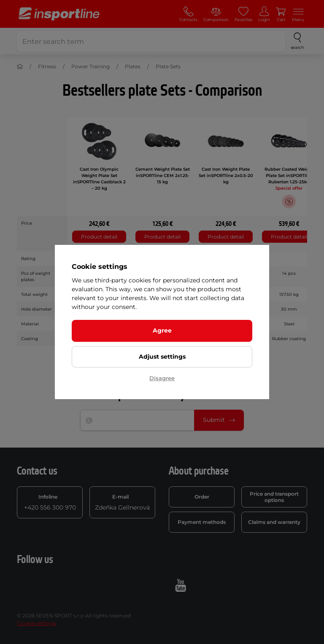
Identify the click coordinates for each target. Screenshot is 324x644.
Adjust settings (162, 357)
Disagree (162, 378)
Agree (162, 330)
